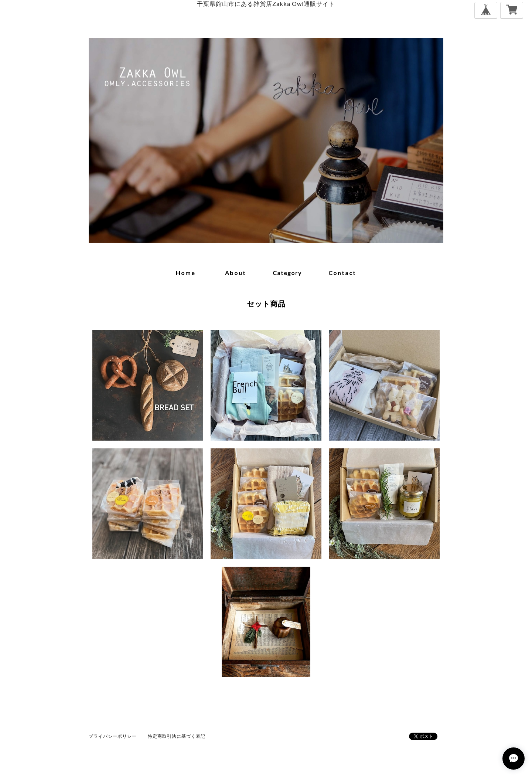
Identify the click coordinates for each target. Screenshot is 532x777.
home (186, 273)
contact (342, 273)
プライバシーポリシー (113, 736)
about (236, 273)
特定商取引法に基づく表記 (177, 736)
